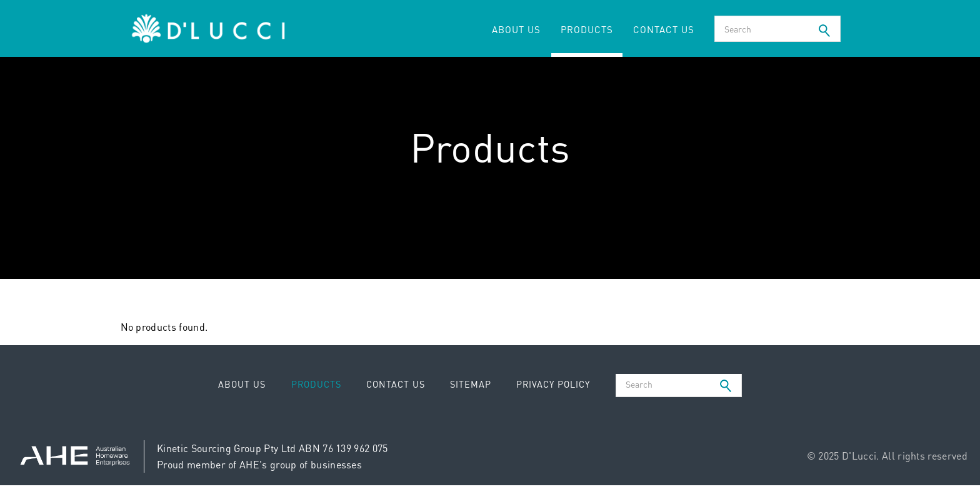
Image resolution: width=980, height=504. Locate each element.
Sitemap (471, 384)
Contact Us (664, 29)
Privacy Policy (553, 384)
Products (587, 29)
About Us (516, 29)
